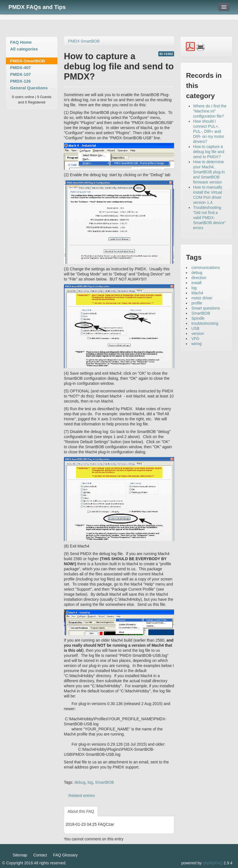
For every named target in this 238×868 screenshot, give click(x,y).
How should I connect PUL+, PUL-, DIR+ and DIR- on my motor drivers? (208, 131)
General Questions (29, 88)
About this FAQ (81, 811)
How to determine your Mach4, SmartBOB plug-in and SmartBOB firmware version (209, 172)
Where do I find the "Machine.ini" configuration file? (210, 111)
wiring (196, 344)
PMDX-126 (20, 81)
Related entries (82, 796)
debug (80, 782)
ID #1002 (166, 54)
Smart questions (205, 308)
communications (205, 268)
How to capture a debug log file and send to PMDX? (209, 152)
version (198, 333)
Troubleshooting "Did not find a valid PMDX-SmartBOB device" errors (209, 218)
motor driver (202, 298)
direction (199, 278)
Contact (40, 855)
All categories (24, 49)
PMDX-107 (20, 74)
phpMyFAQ (213, 863)
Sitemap (20, 855)
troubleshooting (205, 323)
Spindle (198, 318)
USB (195, 328)
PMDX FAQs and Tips (37, 7)
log (90, 782)
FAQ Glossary (65, 855)
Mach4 (197, 293)
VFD (195, 339)
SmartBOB (104, 782)
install (196, 283)
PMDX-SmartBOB (28, 61)
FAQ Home (21, 42)
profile (197, 303)
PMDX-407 (20, 68)
